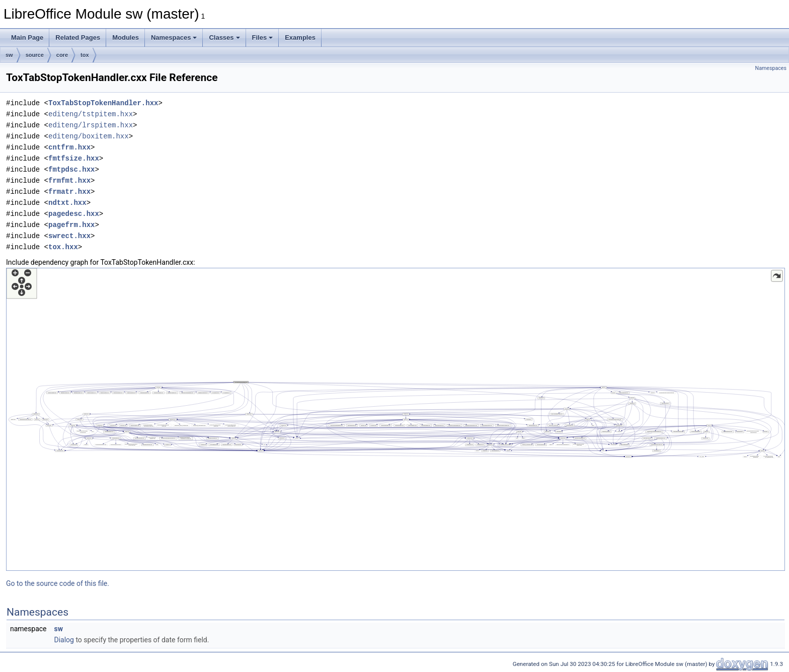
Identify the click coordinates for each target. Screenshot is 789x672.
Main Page (27, 38)
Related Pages (78, 38)
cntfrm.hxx (69, 147)
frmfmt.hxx (69, 180)
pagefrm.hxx (71, 225)
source (35, 55)
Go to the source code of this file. (58, 583)
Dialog (64, 640)
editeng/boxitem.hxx (89, 136)
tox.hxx (63, 247)
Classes (224, 38)
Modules (126, 38)
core (62, 55)
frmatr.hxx (69, 192)
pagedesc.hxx (74, 214)
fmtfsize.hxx (74, 158)
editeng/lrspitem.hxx (91, 125)
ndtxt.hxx (67, 203)
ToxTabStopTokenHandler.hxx (103, 103)
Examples (300, 38)
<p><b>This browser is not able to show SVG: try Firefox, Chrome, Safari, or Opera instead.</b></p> (396, 419)
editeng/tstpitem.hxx (91, 114)
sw (9, 55)
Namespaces (174, 38)
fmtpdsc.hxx (71, 169)
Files (263, 38)
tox (85, 55)
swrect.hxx (69, 236)
